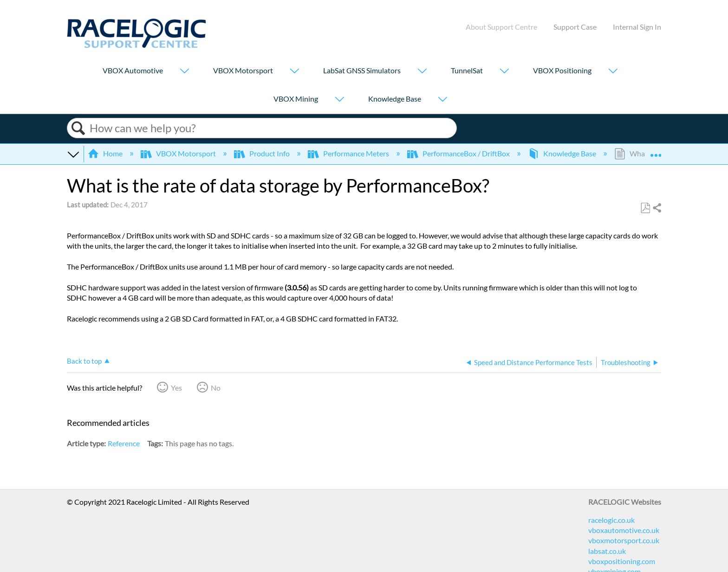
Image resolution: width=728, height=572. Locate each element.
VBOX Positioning (562, 70)
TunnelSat (467, 70)
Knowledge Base (395, 99)
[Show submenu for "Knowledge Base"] (442, 100)
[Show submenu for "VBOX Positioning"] (613, 72)
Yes (176, 388)
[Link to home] (136, 45)
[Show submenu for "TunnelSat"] (504, 72)
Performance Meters (349, 153)
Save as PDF (645, 208)
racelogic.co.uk (611, 520)
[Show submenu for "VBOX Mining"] (339, 100)
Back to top (84, 361)
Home (106, 153)
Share (656, 208)
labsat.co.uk (607, 551)
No (216, 388)
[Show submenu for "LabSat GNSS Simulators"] (422, 72)
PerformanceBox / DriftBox (459, 153)
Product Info (263, 153)
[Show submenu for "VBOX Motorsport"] (294, 72)
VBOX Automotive (133, 70)
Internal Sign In (637, 27)
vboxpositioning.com (622, 561)
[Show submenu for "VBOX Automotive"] (184, 72)
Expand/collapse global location (656, 151)
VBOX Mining (296, 99)
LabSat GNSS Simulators (362, 70)
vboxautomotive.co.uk (624, 530)
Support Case (575, 27)
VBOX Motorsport (243, 70)
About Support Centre (501, 27)
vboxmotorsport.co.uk (624, 540)
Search (78, 128)
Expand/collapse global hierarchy (73, 154)
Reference (124, 443)
